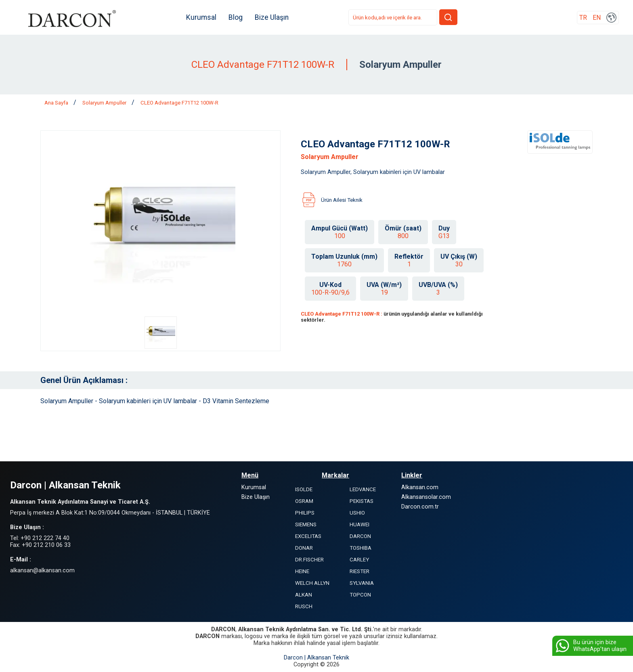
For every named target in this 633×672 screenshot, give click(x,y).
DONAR (304, 548)
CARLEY (359, 560)
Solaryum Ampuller (105, 103)
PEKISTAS (362, 501)
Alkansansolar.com (426, 497)
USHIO (357, 513)
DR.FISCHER (309, 560)
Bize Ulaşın (272, 17)
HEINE (302, 571)
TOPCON (360, 595)
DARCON (360, 536)
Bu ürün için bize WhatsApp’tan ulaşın (590, 646)
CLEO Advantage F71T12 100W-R (179, 103)
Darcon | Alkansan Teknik (316, 658)
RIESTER (359, 571)
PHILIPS (305, 513)
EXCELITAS (308, 536)
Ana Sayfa (57, 103)
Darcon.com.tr (420, 507)
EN (597, 18)
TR (583, 18)
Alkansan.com (420, 487)
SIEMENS (306, 524)
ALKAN (304, 595)
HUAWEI (359, 524)
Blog (236, 17)
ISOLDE (304, 489)
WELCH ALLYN (312, 583)
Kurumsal (202, 17)
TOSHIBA (361, 548)
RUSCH (304, 606)
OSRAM (304, 501)
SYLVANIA (362, 583)
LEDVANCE (363, 489)
